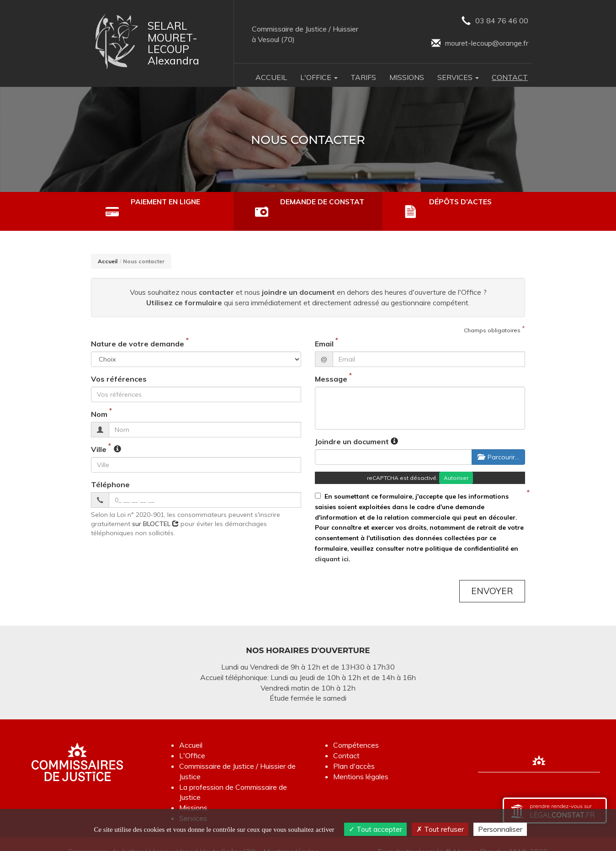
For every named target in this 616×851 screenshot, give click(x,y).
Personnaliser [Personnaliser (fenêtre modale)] (500, 829)
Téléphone (110, 469)
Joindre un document (352, 426)
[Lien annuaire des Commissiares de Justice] (539, 746)
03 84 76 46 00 (495, 21)
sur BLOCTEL (155, 509)
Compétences (356, 730)
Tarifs (363, 77)
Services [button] (458, 77)
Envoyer (492, 576)
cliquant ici (332, 544)
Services (193, 803)
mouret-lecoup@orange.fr (480, 44)
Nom (99, 399)
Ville (99, 434)
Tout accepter (375, 829)
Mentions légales (361, 761)
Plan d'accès (354, 751)
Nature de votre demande (138, 329)
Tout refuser (440, 829)
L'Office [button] (319, 77)
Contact (510, 77)
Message (331, 364)
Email (324, 329)
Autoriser (456, 463)
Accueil (271, 77)
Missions (407, 77)
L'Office (192, 740)
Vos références (119, 364)
